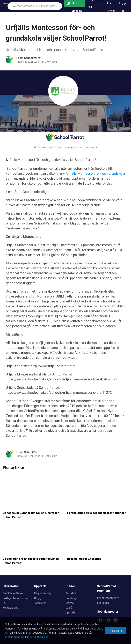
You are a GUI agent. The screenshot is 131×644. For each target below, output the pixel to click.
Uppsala (70, 613)
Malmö (70, 603)
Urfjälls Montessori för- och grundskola (96, 174)
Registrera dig (42, 594)
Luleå (69, 608)
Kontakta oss (10, 608)
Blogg (38, 598)
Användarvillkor (39, 637)
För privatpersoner (108, 598)
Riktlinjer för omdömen (16, 598)
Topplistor (40, 603)
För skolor (103, 603)
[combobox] (35, 6)
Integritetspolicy (15, 637)
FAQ (5, 603)
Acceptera (116, 631)
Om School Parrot (13, 594)
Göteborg (71, 598)
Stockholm (72, 594)
